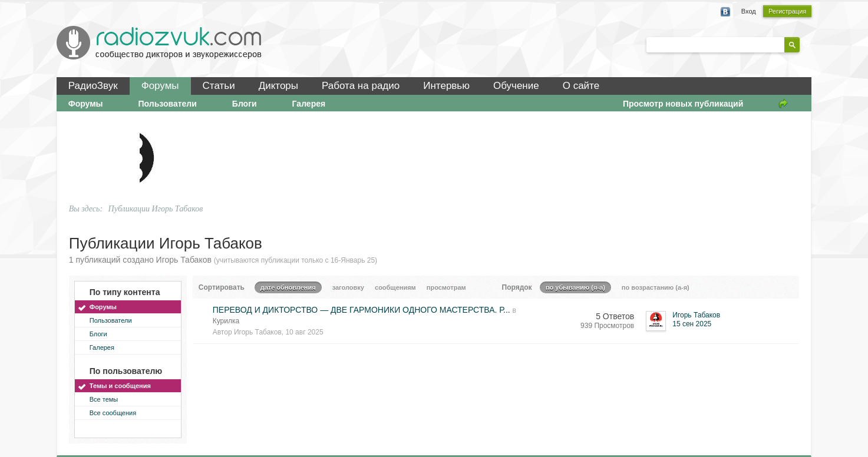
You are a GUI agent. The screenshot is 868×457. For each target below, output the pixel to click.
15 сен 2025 (692, 324)
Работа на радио (361, 86)
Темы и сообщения (120, 386)
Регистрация (787, 11)
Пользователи (168, 104)
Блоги (245, 104)
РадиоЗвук (93, 86)
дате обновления (288, 287)
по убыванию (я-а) (575, 287)
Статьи (219, 86)
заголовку (348, 287)
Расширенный (807, 44)
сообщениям (395, 287)
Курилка (226, 321)
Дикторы (278, 86)
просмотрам (446, 287)
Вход (749, 11)
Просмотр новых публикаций (683, 104)
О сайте (581, 86)
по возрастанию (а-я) (656, 287)
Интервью (446, 86)
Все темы (104, 399)
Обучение (516, 86)
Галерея (309, 104)
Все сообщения (113, 413)
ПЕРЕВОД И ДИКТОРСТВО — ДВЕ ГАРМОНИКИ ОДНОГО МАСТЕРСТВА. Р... (362, 310)
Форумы (160, 86)
